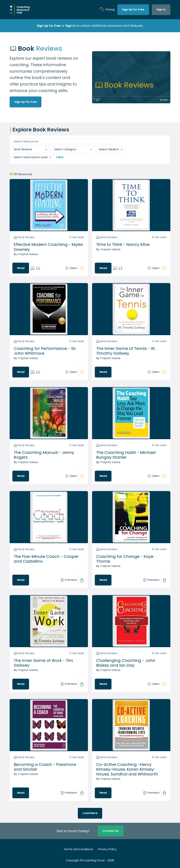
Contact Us (111, 831)
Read (21, 268)
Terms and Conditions (78, 849)
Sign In (161, 10)
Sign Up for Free (133, 10)
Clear (60, 157)
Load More (90, 813)
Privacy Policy (107, 849)
